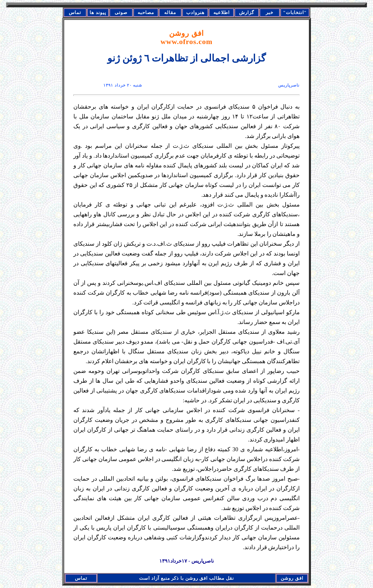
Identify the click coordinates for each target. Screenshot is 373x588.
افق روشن (186, 37)
